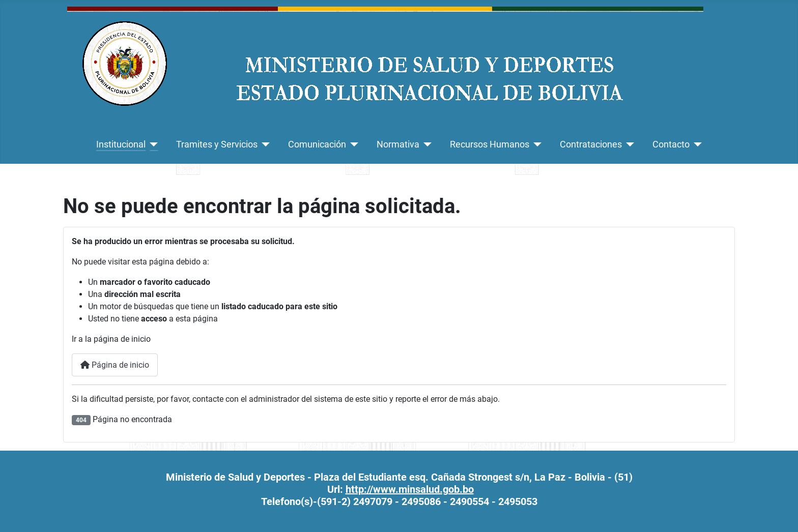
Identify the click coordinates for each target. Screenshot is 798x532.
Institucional (121, 144)
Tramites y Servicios (217, 144)
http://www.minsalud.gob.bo (410, 489)
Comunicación (317, 144)
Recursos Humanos (490, 144)
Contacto (671, 144)
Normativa (398, 144)
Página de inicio (115, 365)
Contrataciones (591, 144)
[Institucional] (152, 144)
